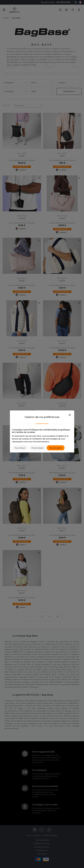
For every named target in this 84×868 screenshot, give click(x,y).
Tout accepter (56, 448)
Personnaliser (37, 448)
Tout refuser (20, 448)
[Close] (70, 415)
